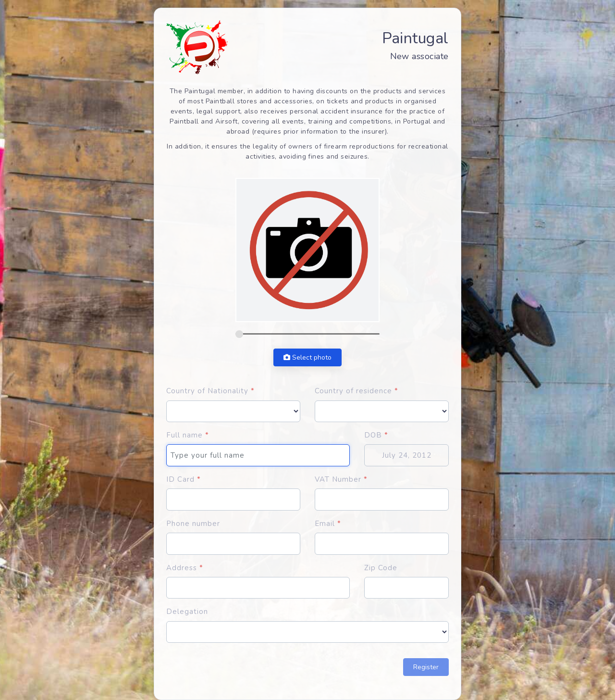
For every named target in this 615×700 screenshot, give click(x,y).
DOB (376, 435)
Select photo (307, 357)
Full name (188, 435)
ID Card (184, 479)
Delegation (187, 612)
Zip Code (381, 568)
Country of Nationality (210, 391)
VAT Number (341, 479)
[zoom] (307, 334)
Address (185, 568)
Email (328, 524)
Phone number (193, 524)
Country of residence (357, 391)
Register (426, 667)
